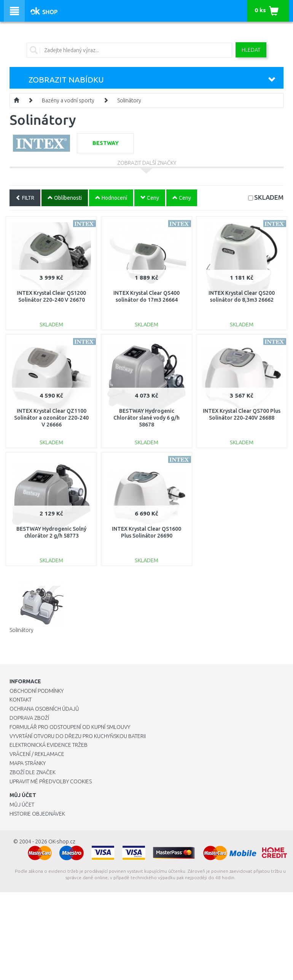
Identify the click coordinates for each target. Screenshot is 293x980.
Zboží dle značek (33, 772)
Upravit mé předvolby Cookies (51, 781)
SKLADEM (269, 197)
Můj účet (22, 805)
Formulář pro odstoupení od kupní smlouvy (70, 727)
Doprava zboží (29, 718)
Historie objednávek (37, 814)
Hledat (251, 50)
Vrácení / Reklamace (37, 754)
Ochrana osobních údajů (44, 709)
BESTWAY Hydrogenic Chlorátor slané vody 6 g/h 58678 (146, 418)
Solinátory (129, 100)
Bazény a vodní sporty (68, 100)
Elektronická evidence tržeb (49, 745)
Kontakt (21, 700)
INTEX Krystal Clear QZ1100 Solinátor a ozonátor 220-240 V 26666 (51, 418)
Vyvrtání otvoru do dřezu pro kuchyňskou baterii (78, 736)
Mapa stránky (28, 763)
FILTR (25, 198)
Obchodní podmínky (37, 691)
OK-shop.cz (62, 842)
